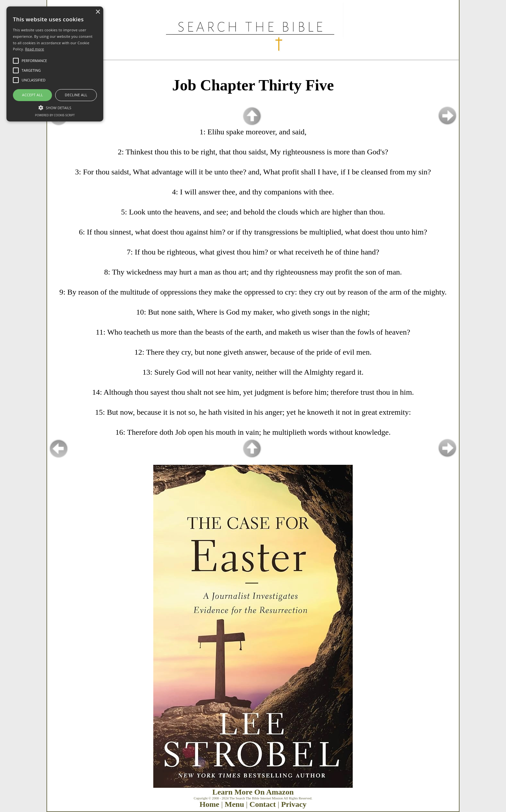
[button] (55, 107)
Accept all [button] (32, 95)
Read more (35, 49)
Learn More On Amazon (253, 792)
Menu (234, 804)
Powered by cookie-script (55, 115)
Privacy (294, 804)
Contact (263, 804)
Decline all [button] (76, 95)
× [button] (98, 12)
